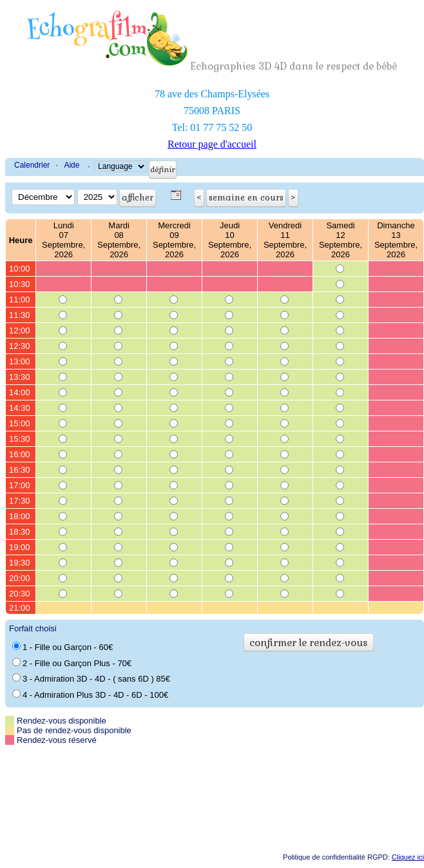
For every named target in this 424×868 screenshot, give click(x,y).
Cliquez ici (408, 857)
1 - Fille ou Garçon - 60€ (63, 647)
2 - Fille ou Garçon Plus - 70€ (72, 663)
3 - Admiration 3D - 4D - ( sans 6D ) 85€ (91, 678)
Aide (72, 165)
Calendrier (32, 165)
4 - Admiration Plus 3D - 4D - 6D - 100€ (90, 695)
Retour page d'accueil (212, 144)
